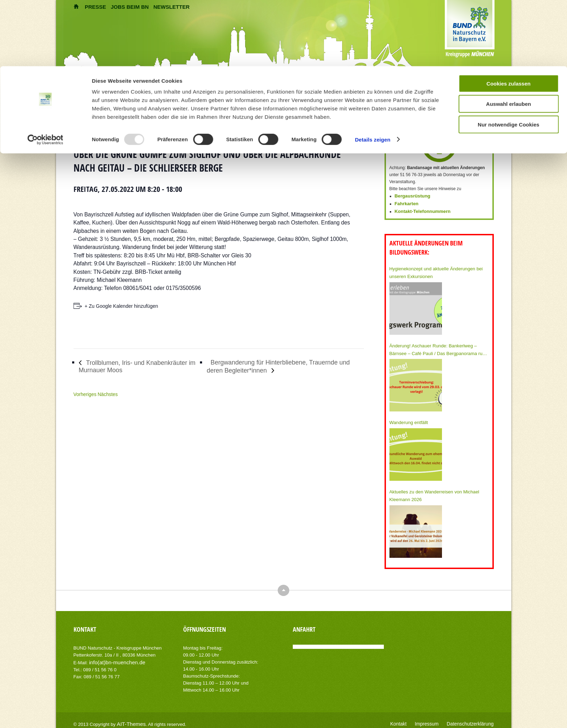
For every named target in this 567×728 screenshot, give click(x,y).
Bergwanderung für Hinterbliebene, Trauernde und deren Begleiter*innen (283, 366)
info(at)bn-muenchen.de (113, 656)
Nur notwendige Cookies (509, 58)
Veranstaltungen (215, 97)
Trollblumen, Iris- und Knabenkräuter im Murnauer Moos (134, 366)
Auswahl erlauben (509, 38)
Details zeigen (372, 73)
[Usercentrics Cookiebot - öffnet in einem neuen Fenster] (45, 74)
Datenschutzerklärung (473, 717)
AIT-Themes (129, 717)
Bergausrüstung (411, 196)
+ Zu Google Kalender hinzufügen (122, 306)
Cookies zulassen (509, 17)
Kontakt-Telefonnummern (420, 210)
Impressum (434, 717)
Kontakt (409, 717)
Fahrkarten (406, 203)
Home (191, 97)
